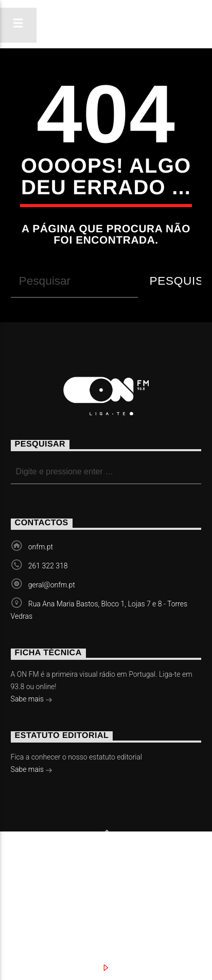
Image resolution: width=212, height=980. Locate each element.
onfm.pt (41, 547)
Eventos (108, 882)
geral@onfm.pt (52, 585)
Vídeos (167, 882)
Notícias (43, 882)
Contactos (49, 892)
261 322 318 (48, 566)
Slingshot (28, 866)
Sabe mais (32, 700)
